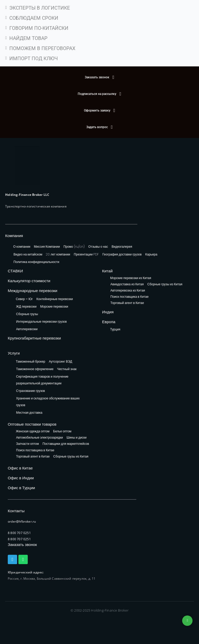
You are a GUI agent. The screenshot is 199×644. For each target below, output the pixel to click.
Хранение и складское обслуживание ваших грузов (48, 402)
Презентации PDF (86, 254)
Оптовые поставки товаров (32, 424)
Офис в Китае (20, 468)
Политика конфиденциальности (36, 262)
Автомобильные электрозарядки (40, 438)
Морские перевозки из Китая (131, 278)
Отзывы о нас (98, 247)
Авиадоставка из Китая (127, 284)
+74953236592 (187, 621)
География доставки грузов (122, 254)
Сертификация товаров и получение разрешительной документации (42, 380)
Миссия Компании (47, 247)
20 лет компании (58, 254)
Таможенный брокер (31, 361)
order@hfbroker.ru (22, 521)
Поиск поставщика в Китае (129, 297)
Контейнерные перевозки (55, 299)
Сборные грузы (27, 314)
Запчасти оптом (27, 444)
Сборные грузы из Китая (165, 284)
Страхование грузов (30, 391)
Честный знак (67, 369)
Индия (108, 312)
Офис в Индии (21, 478)
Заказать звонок (22, 545)
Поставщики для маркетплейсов (66, 444)
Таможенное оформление (35, 369)
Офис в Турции (21, 488)
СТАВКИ (15, 271)
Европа (109, 322)
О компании (22, 247)
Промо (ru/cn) (74, 247)
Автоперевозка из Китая (128, 291)
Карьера (151, 254)
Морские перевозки (54, 306)
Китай (107, 271)
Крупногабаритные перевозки (34, 338)
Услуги (14, 353)
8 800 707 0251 (19, 533)
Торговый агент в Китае (127, 303)
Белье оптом (62, 431)
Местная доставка (29, 413)
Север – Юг (24, 299)
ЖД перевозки (26, 306)
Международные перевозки (33, 291)
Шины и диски (77, 438)
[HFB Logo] (27, 165)
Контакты (16, 511)
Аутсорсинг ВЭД (61, 361)
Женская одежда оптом (33, 431)
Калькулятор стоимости (29, 281)
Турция (115, 329)
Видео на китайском (28, 254)
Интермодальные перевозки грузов (41, 321)
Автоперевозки (27, 329)
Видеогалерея (122, 247)
